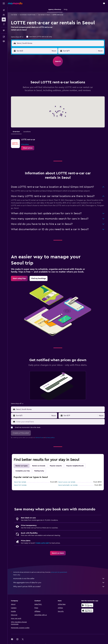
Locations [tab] (27, 132)
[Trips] (4, 30)
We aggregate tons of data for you (59, 583)
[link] (28, 148)
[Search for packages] (4, 24)
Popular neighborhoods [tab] (75, 466)
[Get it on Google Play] (87, 605)
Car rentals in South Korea (28, 15)
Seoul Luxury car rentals (67, 482)
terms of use (39, 438)
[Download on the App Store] (87, 611)
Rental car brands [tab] (39, 466)
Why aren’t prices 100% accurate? (59, 587)
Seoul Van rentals (20, 482)
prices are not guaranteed (59, 572)
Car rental (14, 15)
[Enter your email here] (60, 422)
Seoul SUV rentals (20, 485)
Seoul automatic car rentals (68, 485)
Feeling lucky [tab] (39, 471)
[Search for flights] (4, 10)
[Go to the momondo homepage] (15, 3)
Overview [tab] (16, 132)
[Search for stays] (4, 15)
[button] (4, 3)
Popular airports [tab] (56, 466)
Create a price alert (42, 543)
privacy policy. (50, 438)
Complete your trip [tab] (23, 471)
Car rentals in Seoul (44, 15)
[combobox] (17, 37)
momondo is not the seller (59, 579)
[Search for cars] (4, 19)
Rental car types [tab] (22, 466)
